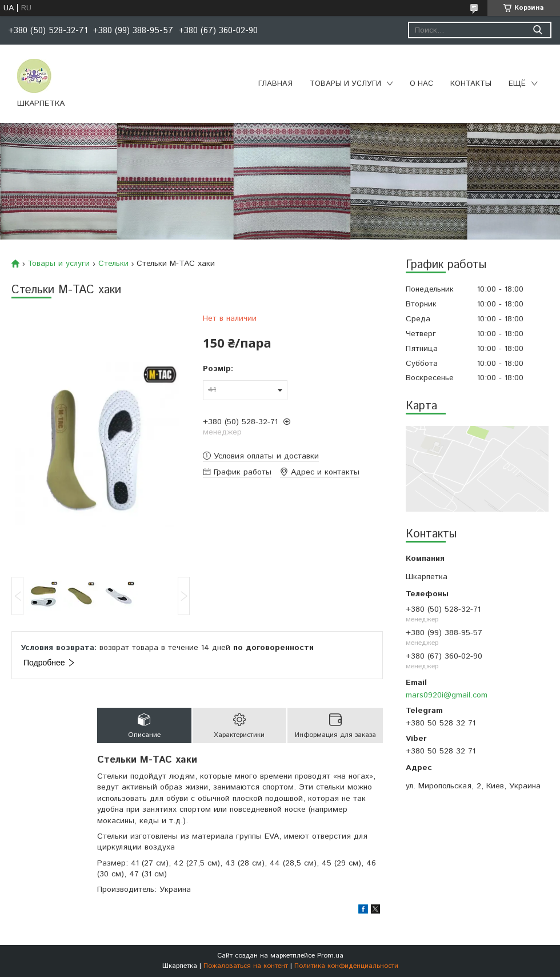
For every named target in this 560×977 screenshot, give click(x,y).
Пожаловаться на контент (246, 966)
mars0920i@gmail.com (447, 695)
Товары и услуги (345, 84)
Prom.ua (330, 956)
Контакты (471, 84)
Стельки (113, 264)
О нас (421, 84)
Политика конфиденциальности (346, 966)
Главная (275, 84)
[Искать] (537, 30)
